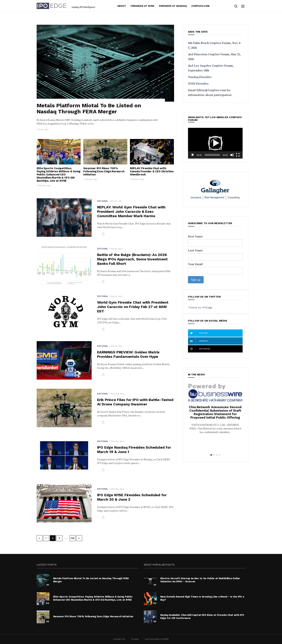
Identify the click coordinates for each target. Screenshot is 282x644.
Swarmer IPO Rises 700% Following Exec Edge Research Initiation (104, 171)
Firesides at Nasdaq (173, 6)
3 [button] (217, 455)
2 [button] (214, 455)
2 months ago (117, 394)
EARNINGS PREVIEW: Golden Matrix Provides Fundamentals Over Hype (128, 354)
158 (73, 538)
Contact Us (119, 639)
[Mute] (232, 155)
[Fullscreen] (238, 155)
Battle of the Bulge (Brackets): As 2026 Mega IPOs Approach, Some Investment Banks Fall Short (132, 259)
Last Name (195, 250)
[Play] (193, 155)
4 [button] (219, 455)
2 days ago (43, 129)
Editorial (103, 201)
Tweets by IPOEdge (200, 307)
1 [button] (211, 455)
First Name (195, 236)
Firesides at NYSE (142, 6)
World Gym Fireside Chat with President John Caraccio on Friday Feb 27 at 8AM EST (133, 307)
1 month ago (116, 201)
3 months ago (117, 441)
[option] (215, 410)
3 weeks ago (90, 179)
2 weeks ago (44, 185)
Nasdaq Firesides (200, 77)
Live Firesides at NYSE (157, 639)
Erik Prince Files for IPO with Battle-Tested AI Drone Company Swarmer (135, 402)
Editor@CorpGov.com (211, 90)
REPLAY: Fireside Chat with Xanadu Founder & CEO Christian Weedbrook (152, 171)
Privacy (135, 639)
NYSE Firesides (198, 83)
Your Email (195, 264)
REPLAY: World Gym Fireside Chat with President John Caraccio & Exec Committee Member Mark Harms (131, 211)
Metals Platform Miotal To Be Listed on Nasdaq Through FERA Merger (89, 108)
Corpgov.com (200, 6)
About (122, 6)
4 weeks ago (137, 179)
